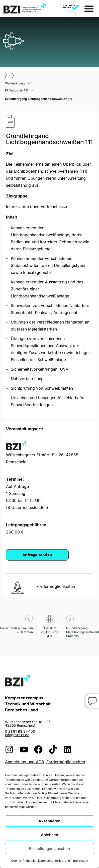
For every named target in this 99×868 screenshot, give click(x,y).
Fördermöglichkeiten (66, 762)
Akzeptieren (49, 821)
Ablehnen (49, 835)
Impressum (80, 861)
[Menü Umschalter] (89, 9)
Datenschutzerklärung (54, 861)
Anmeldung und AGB (24, 762)
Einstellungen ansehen (49, 849)
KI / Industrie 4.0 (17, 90)
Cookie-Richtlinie (23, 861)
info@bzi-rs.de (17, 735)
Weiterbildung (15, 83)
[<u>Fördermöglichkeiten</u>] (18, 588)
